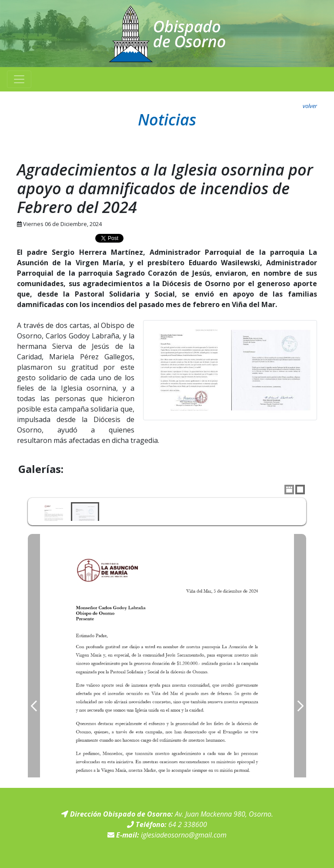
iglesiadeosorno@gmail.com (184, 835)
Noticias (167, 120)
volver (310, 106)
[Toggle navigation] (19, 79)
